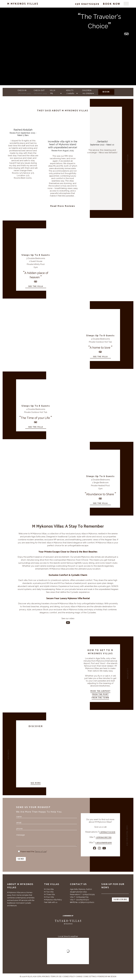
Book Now (112, 4)
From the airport (100, 691)
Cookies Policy (69, 977)
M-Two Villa (49, 892)
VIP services (59, 540)
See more (36, 783)
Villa (53, 91)
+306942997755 (104, 838)
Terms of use (56, 977)
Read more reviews (63, 206)
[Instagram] (99, 849)
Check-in (22, 91)
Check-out (39, 91)
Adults (70, 91)
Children (87, 91)
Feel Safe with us (51, 902)
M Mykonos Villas (23, 4)
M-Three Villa (49, 894)
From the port (100, 695)
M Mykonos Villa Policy (53, 900)
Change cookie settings (86, 977)
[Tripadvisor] (9, 924)
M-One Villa (49, 889)
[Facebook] (95, 849)
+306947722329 (107, 832)
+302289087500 (104, 843)
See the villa (36, 287)
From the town (100, 698)
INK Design (112, 977)
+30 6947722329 (87, 4)
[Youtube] (68, 623)
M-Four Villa (49, 897)
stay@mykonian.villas (78, 892)
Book (106, 92)
